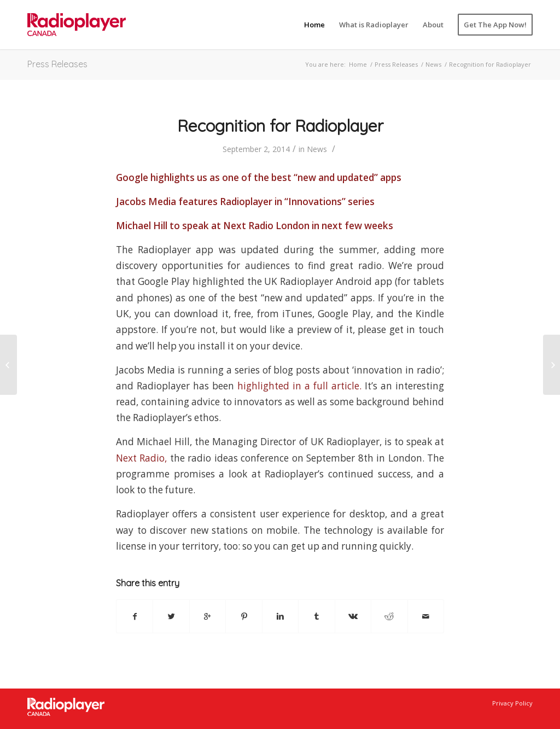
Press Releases (57, 64)
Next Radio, (141, 458)
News (433, 64)
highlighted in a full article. (301, 386)
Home (358, 64)
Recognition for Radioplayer (280, 126)
